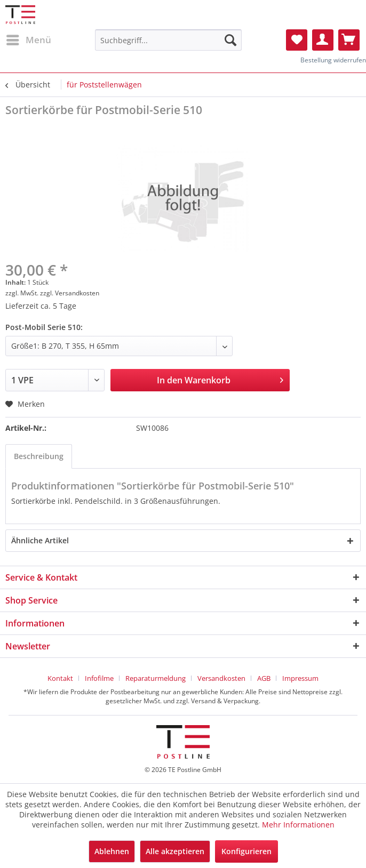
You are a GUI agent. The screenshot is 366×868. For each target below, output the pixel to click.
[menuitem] (28, 40)
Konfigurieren (246, 851)
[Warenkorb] (349, 40)
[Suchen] (230, 40)
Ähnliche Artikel (40, 540)
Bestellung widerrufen (333, 60)
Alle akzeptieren (175, 851)
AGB (264, 678)
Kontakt (60, 678)
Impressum (300, 678)
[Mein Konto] (323, 40)
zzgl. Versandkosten (70, 293)
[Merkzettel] (297, 40)
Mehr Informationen (298, 825)
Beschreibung (39, 456)
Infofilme (99, 678)
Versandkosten (221, 678)
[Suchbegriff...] (168, 40)
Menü (29, 39)
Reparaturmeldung (156, 678)
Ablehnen (112, 851)
